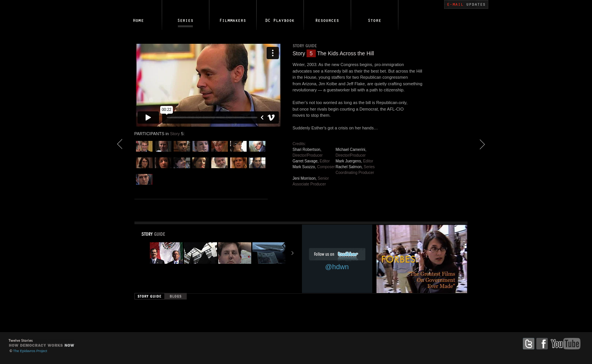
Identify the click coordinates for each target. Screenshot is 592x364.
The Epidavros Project (30, 351)
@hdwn (337, 267)
